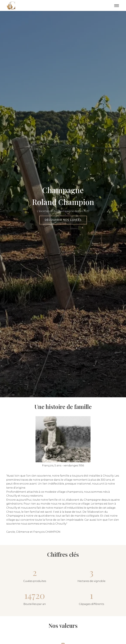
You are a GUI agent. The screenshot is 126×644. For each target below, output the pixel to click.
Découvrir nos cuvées (63, 220)
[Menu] (117, 5)
